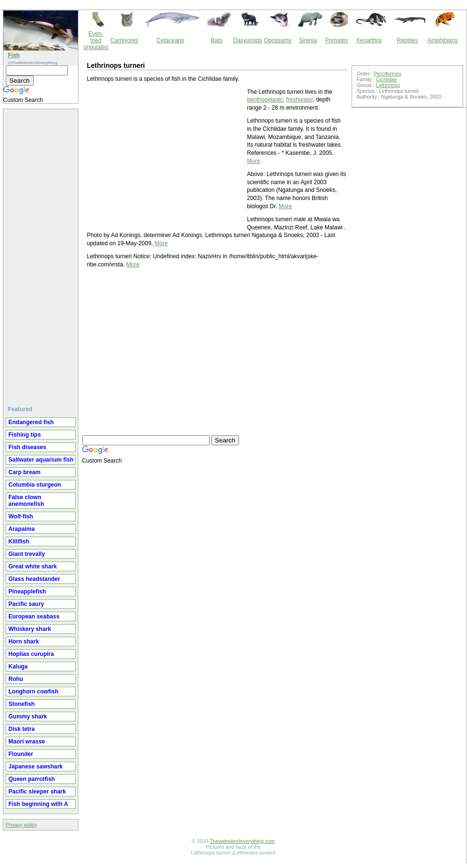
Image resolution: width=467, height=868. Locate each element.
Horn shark (24, 642)
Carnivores (125, 40)
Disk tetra (22, 729)
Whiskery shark (30, 629)
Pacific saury (26, 604)
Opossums (278, 40)
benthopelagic (265, 100)
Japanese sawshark (36, 767)
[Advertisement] (42, 253)
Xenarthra (369, 40)
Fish (14, 55)
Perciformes (388, 74)
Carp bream (25, 472)
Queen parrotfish (32, 779)
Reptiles (407, 40)
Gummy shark (28, 717)
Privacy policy (21, 825)
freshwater (299, 100)
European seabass (34, 616)
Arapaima (22, 529)
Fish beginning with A (38, 804)
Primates (336, 40)
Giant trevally (27, 554)
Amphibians (443, 40)
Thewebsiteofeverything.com (242, 841)
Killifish (19, 541)
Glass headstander (34, 579)
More (254, 161)
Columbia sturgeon (35, 485)
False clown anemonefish (26, 501)
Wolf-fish (21, 516)
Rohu (16, 679)
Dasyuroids (248, 40)
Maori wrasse (27, 742)
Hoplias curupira (32, 654)
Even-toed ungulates (96, 40)
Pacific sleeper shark (37, 792)
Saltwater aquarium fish (41, 460)
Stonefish (22, 704)
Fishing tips (25, 435)
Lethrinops (388, 85)
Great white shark (33, 566)
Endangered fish (31, 422)
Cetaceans (170, 40)
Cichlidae (387, 79)
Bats (217, 40)
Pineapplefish (27, 591)
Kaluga (18, 667)
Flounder (21, 754)
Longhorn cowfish (34, 692)
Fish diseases (28, 447)
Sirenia (308, 40)
